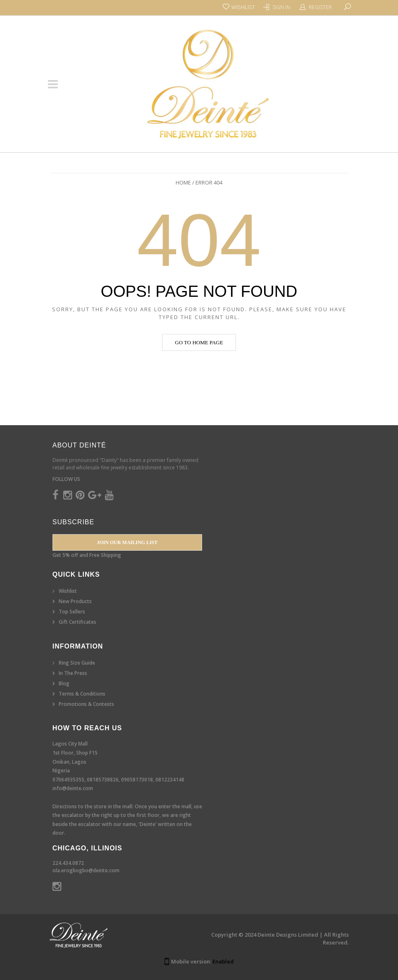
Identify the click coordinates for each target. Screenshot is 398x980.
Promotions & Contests (86, 704)
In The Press (73, 673)
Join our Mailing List (127, 542)
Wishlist (68, 591)
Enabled (223, 961)
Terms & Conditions (82, 694)
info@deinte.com (73, 788)
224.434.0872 (68, 863)
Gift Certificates (77, 622)
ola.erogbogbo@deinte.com (86, 870)
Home (183, 182)
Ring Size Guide (77, 663)
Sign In (281, 7)
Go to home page (199, 342)
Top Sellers (72, 612)
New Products (75, 601)
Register (320, 7)
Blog (64, 683)
